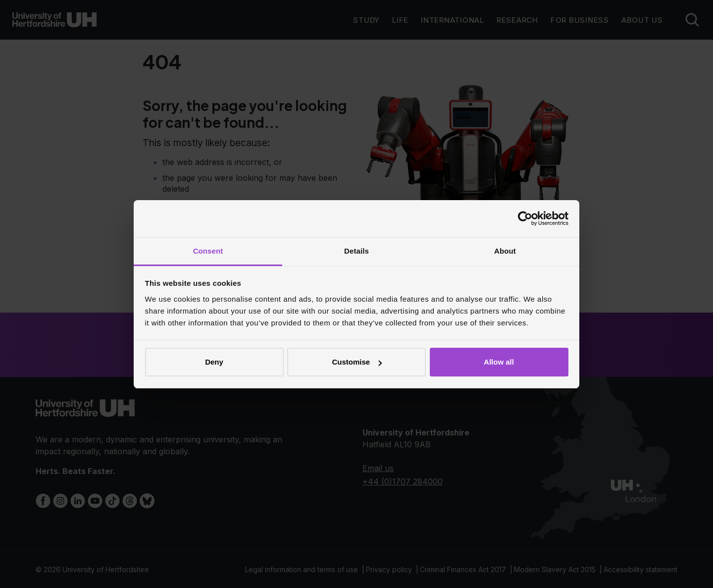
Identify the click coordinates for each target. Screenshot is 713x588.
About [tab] (505, 251)
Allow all (499, 362)
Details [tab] (356, 251)
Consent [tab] (208, 251)
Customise (357, 362)
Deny (214, 362)
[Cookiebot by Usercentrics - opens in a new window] (525, 218)
